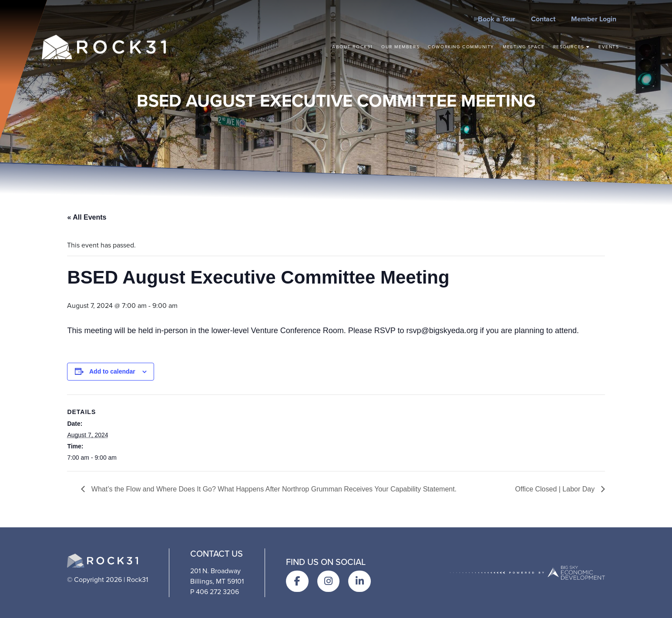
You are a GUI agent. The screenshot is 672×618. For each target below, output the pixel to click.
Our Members (400, 47)
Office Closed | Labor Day (556, 489)
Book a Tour (497, 19)
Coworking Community (461, 47)
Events (609, 47)
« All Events (87, 217)
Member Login (594, 19)
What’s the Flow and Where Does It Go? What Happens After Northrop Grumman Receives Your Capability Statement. (273, 489)
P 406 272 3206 (215, 592)
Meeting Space (524, 47)
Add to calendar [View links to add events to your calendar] (112, 371)
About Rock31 (353, 47)
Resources (572, 47)
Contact (543, 19)
